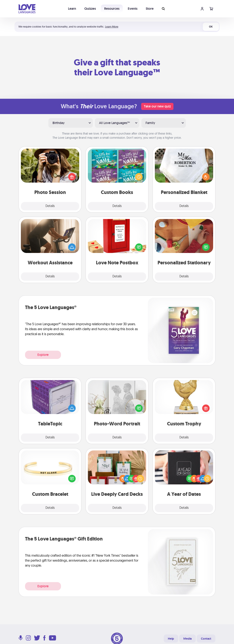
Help (171, 639)
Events (133, 9)
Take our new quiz (157, 106)
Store (150, 9)
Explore (43, 355)
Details (50, 206)
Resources (112, 9)
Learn (72, 9)
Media (187, 639)
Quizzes (90, 9)
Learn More (112, 27)
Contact (206, 639)
